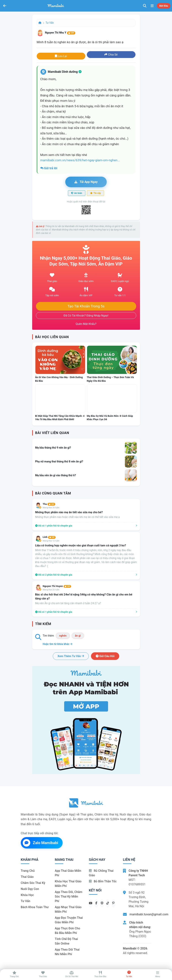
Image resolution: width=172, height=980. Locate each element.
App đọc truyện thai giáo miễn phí (69, 920)
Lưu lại (61, 56)
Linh (49, 537)
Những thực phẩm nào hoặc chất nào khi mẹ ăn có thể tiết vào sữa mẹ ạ (77, 517)
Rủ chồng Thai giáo (101, 873)
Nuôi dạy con (30, 889)
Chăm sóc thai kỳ (33, 883)
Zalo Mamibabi (40, 843)
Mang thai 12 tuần (51, 541)
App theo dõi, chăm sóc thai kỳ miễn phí (69, 897)
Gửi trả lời (49, 168)
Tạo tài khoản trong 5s (86, 306)
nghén (63, 636)
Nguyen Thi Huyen (57, 586)
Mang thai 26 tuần (51, 508)
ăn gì (78, 636)
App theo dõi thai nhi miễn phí (67, 952)
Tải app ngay (86, 182)
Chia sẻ (111, 55)
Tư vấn (50, 23)
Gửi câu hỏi (105, 656)
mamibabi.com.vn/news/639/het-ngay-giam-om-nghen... (80, 160)
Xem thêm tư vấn (71, 656)
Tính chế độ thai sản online (66, 941)
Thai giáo (27, 877)
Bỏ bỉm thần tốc (103, 881)
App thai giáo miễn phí (68, 873)
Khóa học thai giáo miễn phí (68, 884)
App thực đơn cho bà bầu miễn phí (68, 931)
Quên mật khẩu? (86, 324)
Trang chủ (28, 871)
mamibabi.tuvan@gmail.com (149, 914)
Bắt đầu (164, 6)
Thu (49, 504)
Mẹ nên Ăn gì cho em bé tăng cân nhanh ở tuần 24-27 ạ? (68, 603)
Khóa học (27, 895)
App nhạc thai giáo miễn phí (68, 909)
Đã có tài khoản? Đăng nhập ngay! (86, 316)
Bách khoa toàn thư (35, 907)
